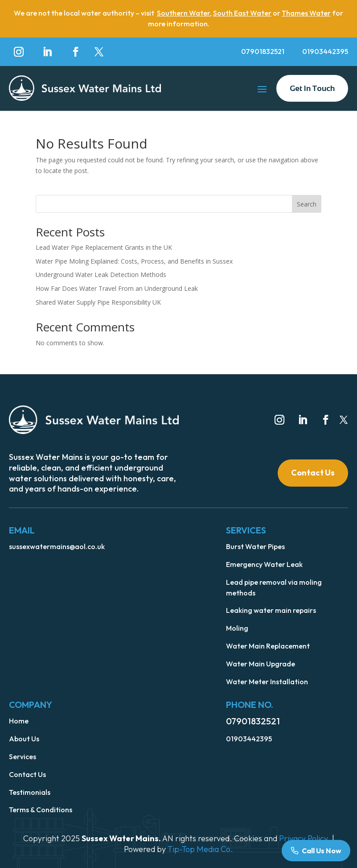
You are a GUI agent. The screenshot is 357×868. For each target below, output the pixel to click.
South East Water (242, 13)
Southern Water (183, 13)
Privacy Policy (303, 838)
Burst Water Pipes (255, 546)
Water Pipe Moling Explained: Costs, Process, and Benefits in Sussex (134, 261)
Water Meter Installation (267, 682)
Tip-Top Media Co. (200, 849)
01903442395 (325, 51)
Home (19, 721)
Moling (237, 628)
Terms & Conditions (41, 810)
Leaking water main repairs (271, 610)
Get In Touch (312, 88)
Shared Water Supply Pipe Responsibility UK (98, 302)
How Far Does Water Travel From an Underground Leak (117, 288)
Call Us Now (322, 851)
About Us (24, 739)
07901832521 (263, 51)
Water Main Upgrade (261, 664)
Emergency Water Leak (264, 564)
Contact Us (313, 473)
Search (307, 204)
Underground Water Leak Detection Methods (101, 275)
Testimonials (30, 792)
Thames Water (306, 13)
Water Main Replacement (268, 646)
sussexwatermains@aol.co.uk (57, 546)
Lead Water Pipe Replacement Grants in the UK (104, 247)
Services (23, 756)
